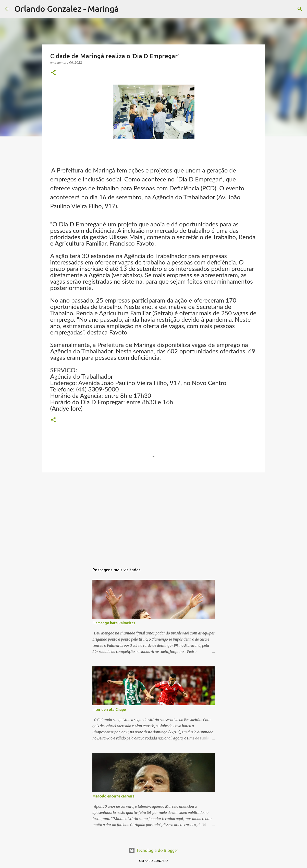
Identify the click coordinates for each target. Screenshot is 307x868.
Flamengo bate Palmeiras (114, 623)
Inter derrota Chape (109, 710)
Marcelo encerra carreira (113, 796)
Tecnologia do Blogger (153, 850)
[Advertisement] (154, 516)
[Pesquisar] (126, 9)
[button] (53, 73)
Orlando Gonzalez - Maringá (66, 9)
